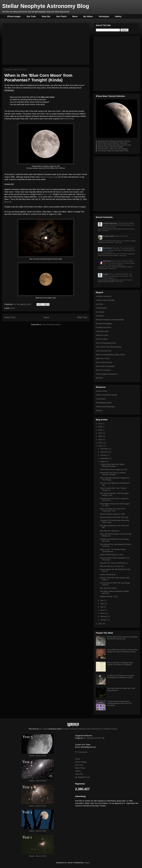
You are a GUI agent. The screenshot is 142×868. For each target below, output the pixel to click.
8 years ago (112, 268)
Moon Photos (80, 768)
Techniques (104, 16)
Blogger (86, 863)
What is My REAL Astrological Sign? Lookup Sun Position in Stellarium (120, 664)
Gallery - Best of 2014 (38, 806)
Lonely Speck (101, 399)
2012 (100, 624)
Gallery (118, 16)
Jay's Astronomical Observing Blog (108, 347)
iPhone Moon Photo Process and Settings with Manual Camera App (122, 638)
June (102, 604)
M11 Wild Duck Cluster (108, 588)
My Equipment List (82, 777)
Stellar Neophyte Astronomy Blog (46, 6)
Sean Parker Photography (105, 366)
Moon (75, 16)
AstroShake (100, 312)
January (103, 620)
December (104, 449)
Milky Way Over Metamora (110, 531)
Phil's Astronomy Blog (104, 362)
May (102, 607)
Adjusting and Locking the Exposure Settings (114, 141)
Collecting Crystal (102, 331)
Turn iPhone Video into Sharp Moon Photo (113, 151)
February (104, 616)
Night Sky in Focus (103, 358)
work (34, 729)
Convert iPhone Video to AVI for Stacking (113, 149)
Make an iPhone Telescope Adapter (111, 147)
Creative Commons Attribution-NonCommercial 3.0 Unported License (90, 729)
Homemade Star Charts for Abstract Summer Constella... (113, 474)
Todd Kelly (107, 261)
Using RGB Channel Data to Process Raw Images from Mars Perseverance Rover (122, 651)
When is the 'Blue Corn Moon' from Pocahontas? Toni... (113, 510)
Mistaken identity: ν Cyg (109, 596)
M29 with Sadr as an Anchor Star (112, 566)
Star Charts (61, 16)
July (102, 600)
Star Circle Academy (103, 370)
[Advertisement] (26, 63)
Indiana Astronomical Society (106, 395)
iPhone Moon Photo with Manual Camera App (114, 145)
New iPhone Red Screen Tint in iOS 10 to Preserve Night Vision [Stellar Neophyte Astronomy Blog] (116, 255)
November (104, 452)
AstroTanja (100, 316)
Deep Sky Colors (102, 335)
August (103, 461)
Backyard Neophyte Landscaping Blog (110, 320)
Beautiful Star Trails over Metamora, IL (114, 563)
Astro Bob (99, 304)
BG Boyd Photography (104, 324)
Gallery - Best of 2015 (38, 781)
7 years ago (118, 242)
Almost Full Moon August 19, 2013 (112, 514)
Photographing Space (104, 403)
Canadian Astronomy (103, 327)
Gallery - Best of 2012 (38, 856)
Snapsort (99, 410)
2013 (100, 446)
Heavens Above (102, 391)
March (103, 613)
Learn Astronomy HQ (103, 351)
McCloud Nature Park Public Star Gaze (114, 517)
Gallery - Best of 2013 (38, 831)
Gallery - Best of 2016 (38, 756)
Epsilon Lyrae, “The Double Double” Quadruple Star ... (113, 550)
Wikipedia (69, 119)
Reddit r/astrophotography (105, 407)
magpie (106, 274)
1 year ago (105, 231)
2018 (100, 430)
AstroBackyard (101, 308)
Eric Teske (17, 304)
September (105, 458)
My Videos (88, 16)
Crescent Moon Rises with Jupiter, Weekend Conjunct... (112, 465)
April (102, 610)
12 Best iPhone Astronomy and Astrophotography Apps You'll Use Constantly (119, 703)
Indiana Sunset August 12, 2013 (112, 555)
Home (46, 317)
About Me (79, 774)
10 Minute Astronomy (104, 296)
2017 (100, 433)
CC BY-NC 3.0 (98, 738)
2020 (100, 427)
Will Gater (99, 378)
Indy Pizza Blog (102, 339)
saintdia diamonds (110, 223)
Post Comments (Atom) (51, 325)
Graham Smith (108, 236)
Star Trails (31, 16)
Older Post (82, 317)
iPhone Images (14, 16)
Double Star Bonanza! (108, 575)
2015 (100, 440)
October (103, 455)
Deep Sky (46, 16)
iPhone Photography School (106, 343)
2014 (100, 443)
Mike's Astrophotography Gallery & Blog (110, 355)
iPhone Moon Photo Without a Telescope (112, 143)
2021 (100, 424)
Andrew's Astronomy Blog (105, 300)
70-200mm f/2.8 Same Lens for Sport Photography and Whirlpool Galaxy (120, 677)
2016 (100, 436)
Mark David (107, 248)
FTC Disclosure (81, 752)
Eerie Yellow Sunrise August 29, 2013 (114, 470)
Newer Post (10, 317)
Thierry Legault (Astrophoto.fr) (107, 374)
